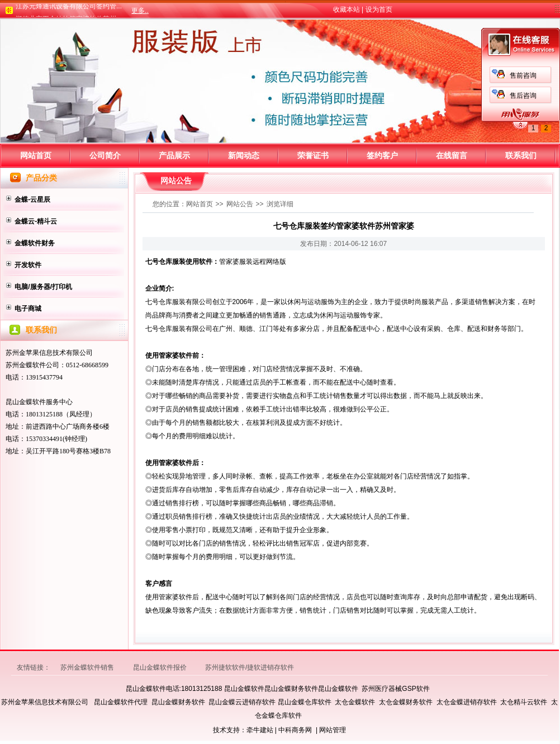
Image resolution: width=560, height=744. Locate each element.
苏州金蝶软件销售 (88, 667)
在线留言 (452, 155)
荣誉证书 (313, 155)
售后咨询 (173, 96)
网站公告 (240, 204)
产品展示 (174, 155)
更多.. (140, 11)
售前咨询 (173, 75)
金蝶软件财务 (35, 243)
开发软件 (28, 265)
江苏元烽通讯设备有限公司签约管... (69, 8)
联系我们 (521, 155)
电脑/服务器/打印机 (43, 287)
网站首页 (36, 155)
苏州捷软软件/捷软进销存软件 (250, 667)
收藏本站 (347, 10)
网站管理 (333, 730)
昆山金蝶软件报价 (161, 667)
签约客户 (382, 155)
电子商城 (28, 309)
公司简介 (105, 155)
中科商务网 (295, 730)
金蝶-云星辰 (32, 200)
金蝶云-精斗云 (36, 221)
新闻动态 (244, 155)
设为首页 (379, 10)
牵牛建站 (260, 730)
